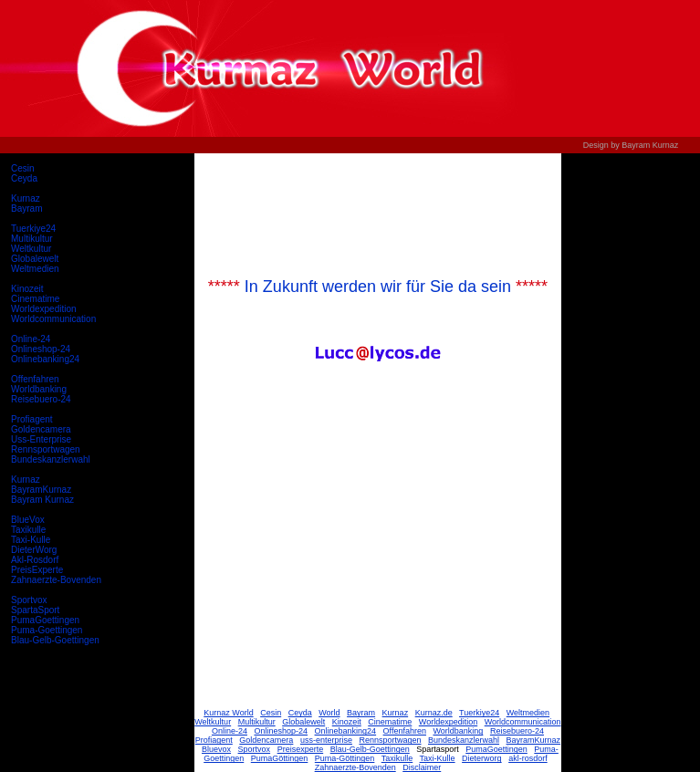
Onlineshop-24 (41, 349)
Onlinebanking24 (45, 359)
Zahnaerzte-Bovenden (56, 580)
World (329, 713)
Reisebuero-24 (41, 399)
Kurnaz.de (434, 713)
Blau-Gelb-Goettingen (55, 640)
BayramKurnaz (41, 490)
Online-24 (31, 339)
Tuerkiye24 (33, 229)
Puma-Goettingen (47, 630)
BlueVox (28, 520)
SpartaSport (35, 610)
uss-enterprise (326, 740)
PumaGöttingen (280, 758)
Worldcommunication (53, 319)
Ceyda (24, 178)
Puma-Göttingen (345, 758)
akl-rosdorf (528, 758)
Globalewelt (35, 259)
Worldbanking (39, 389)
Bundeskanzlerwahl (51, 459)
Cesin (23, 168)
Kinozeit (27, 289)
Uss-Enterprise (41, 439)
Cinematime (35, 299)
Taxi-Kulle (31, 540)
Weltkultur (31, 249)
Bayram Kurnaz (42, 500)
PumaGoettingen (45, 620)
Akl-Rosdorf (35, 560)
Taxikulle (28, 530)
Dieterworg (482, 758)
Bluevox (216, 749)
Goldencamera (41, 429)
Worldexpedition (44, 309)
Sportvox (29, 600)
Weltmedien (35, 269)
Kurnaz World (228, 713)
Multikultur (32, 239)
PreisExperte (37, 570)
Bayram (26, 209)
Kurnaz (26, 198)
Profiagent (32, 419)
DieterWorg (34, 550)
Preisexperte (301, 749)
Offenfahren (35, 379)
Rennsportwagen (46, 449)
